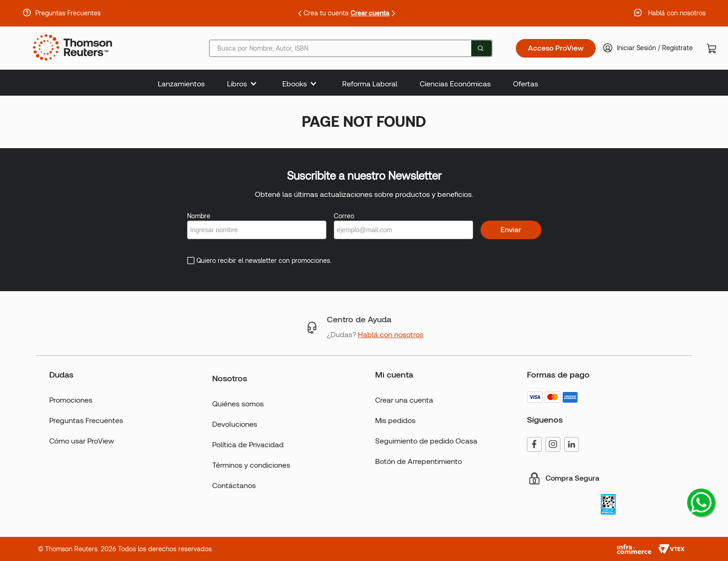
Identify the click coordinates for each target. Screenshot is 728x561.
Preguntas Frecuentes (68, 13)
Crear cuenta (370, 13)
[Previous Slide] (300, 13)
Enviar (511, 230)
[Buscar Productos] (481, 48)
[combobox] (351, 48)
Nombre (199, 216)
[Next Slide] (393, 13)
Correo (344, 216)
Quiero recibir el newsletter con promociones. (264, 261)
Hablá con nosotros (677, 13)
